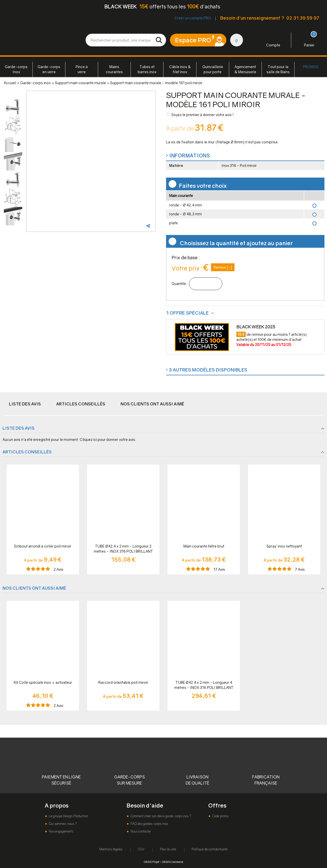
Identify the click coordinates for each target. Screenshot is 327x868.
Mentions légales (111, 849)
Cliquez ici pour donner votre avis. (108, 439)
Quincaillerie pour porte (213, 69)
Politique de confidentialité (210, 849)
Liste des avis (25, 404)
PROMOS (311, 67)
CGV (141, 849)
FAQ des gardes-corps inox (149, 824)
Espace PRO (193, 40)
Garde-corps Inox (16, 69)
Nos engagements (61, 831)
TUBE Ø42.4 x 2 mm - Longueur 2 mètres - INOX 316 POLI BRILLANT (123, 549)
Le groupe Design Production (68, 816)
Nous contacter (140, 831)
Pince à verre (82, 69)
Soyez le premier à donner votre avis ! (200, 114)
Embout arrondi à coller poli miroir (43, 546)
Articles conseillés (81, 404)
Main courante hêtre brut (204, 546)
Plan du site (168, 849)
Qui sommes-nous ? (62, 824)
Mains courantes (114, 69)
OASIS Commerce (173, 862)
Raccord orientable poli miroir (123, 682)
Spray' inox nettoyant (284, 546)
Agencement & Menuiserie (245, 69)
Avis (59, 569)
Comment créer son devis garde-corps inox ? (160, 816)
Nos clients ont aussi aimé (152, 404)
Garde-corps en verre (49, 69)
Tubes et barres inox (147, 69)
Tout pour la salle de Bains (278, 69)
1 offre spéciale (188, 313)
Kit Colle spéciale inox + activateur (43, 682)
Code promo (220, 816)
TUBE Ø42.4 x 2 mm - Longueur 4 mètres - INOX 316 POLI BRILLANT (204, 685)
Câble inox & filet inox (180, 69)
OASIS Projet (151, 862)
